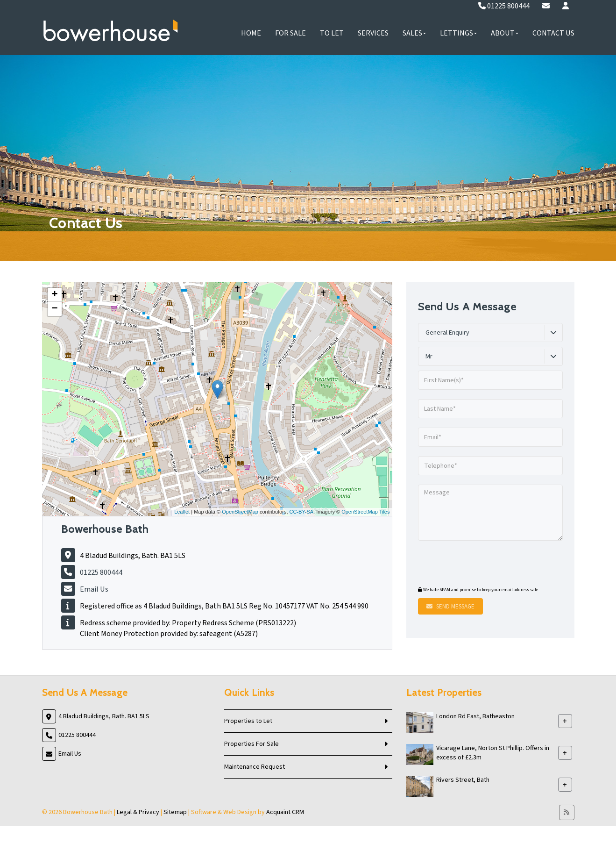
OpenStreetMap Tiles (365, 512)
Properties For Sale (251, 744)
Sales (414, 33)
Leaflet (182, 512)
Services (373, 33)
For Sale (290, 33)
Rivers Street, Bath (463, 780)
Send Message (450, 607)
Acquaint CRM (285, 812)
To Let (332, 33)
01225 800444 (504, 6)
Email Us (94, 589)
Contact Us (553, 33)
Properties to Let (248, 721)
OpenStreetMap (240, 512)
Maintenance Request (255, 767)
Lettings (458, 33)
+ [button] (54, 295)
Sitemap (175, 812)
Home (251, 33)
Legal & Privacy (138, 812)
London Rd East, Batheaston (475, 716)
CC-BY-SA (302, 512)
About (505, 33)
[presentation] (475, 565)
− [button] (54, 309)
